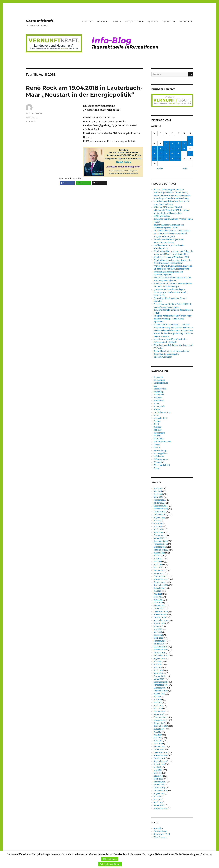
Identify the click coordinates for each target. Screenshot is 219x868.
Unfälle (157, 448)
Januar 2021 (159, 609)
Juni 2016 (158, 770)
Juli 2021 (157, 591)
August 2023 (159, 518)
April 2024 (158, 494)
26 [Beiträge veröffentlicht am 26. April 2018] (172, 158)
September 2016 (161, 761)
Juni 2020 (158, 629)
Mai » (185, 169)
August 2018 (159, 694)
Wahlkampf (159, 456)
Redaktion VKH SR (34, 113)
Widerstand (159, 462)
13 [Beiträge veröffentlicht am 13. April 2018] (178, 148)
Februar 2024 (160, 500)
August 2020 (159, 623)
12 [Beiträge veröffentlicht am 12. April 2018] (172, 148)
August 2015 (159, 794)
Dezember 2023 (161, 506)
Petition (157, 421)
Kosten (157, 409)
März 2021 (158, 603)
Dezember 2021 (160, 576)
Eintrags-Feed (160, 831)
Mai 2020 (158, 632)
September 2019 (161, 656)
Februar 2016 (160, 782)
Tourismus (159, 439)
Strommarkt (159, 433)
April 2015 (158, 802)
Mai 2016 (158, 773)
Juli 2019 (157, 661)
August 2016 (159, 764)
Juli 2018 (157, 697)
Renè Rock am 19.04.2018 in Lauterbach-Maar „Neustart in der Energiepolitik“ (84, 91)
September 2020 (161, 620)
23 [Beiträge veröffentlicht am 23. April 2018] (154, 158)
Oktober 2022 (160, 547)
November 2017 (161, 720)
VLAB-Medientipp (162, 216)
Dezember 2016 (161, 752)
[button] (67, 183)
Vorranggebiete (161, 453)
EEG (155, 386)
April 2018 (158, 705)
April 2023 (158, 529)
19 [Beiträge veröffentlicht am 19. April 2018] (172, 153)
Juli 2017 (157, 732)
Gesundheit (159, 395)
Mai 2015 (158, 799)
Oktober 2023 (160, 512)
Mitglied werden (135, 22)
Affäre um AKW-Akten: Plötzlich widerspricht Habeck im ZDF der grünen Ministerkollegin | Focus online (172, 210)
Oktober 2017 (160, 723)
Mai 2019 (158, 667)
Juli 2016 (157, 767)
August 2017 (159, 729)
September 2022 (161, 550)
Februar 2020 (160, 641)
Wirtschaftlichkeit (162, 465)
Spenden (153, 22)
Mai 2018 (158, 703)
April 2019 (158, 670)
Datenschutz (186, 22)
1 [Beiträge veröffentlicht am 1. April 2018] (190, 138)
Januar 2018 (159, 714)
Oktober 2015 (160, 788)
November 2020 (161, 614)
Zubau (156, 468)
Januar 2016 (159, 785)
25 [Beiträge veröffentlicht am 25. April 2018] (166, 158)
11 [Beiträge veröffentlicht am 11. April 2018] (166, 148)
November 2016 (161, 755)
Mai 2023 (158, 526)
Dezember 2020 (161, 612)
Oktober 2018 (160, 688)
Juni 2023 (158, 523)
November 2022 (161, 544)
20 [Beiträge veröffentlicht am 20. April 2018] (178, 153)
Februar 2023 (160, 535)
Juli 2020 (158, 626)
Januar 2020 (159, 644)
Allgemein (31, 121)
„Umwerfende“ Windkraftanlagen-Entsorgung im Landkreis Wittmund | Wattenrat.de (170, 292)
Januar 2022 (159, 573)
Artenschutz (159, 380)
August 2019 (159, 659)
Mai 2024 (158, 491)
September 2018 (161, 691)
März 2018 (158, 708)
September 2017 (161, 726)
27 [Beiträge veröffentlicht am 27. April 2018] (178, 158)
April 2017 (158, 741)
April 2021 (158, 600)
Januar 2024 (159, 503)
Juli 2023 (157, 521)
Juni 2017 (158, 735)
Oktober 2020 (160, 617)
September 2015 (161, 791)
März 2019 (158, 673)
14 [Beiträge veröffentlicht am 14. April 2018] (184, 148)
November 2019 (161, 650)
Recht (156, 424)
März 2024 (158, 497)
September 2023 (161, 515)
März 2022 (158, 568)
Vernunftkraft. (40, 21)
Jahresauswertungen (163, 357)
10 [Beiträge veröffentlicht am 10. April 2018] (160, 148)
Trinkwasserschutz (162, 442)
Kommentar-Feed (162, 834)
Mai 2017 (158, 738)
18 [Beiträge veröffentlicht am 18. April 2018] (166, 153)
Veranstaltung (160, 450)
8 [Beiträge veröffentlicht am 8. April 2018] (190, 143)
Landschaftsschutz (162, 412)
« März (160, 169)
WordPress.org (160, 837)
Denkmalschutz (161, 383)
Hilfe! (116, 22)
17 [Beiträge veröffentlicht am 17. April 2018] (160, 153)
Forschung (159, 392)
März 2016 (158, 779)
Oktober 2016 (160, 758)
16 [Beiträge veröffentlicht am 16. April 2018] (154, 153)
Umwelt (157, 445)
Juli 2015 (157, 796)
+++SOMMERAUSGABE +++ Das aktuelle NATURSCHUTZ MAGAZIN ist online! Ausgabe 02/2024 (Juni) (172, 234)
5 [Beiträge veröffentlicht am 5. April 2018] (172, 143)
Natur (156, 415)
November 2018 (161, 685)
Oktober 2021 (160, 582)
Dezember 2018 (160, 682)
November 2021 (161, 579)
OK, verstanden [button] (110, 859)
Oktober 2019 (160, 653)
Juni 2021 (158, 594)
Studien (157, 436)
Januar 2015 (159, 805)
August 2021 (159, 588)
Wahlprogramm (161, 459)
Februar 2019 (160, 676)
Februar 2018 (159, 711)
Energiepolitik (160, 389)
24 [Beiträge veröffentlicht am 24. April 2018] (160, 158)
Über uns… (103, 22)
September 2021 (161, 585)
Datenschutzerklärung (110, 864)
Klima (156, 404)
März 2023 (158, 532)
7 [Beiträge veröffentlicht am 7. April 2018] (184, 143)
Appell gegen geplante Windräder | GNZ (171, 257)
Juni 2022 (158, 559)
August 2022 (159, 553)
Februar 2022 (160, 570)
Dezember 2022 (161, 541)
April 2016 (158, 776)
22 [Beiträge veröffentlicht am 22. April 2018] (190, 153)
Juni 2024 (158, 488)
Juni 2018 (158, 700)
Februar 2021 (159, 606)
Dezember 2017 (160, 717)
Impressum (168, 22)
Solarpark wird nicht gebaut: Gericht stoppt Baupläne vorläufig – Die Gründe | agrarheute (173, 319)
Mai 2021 (158, 597)
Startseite (88, 22)
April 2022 (158, 565)
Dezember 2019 (161, 647)
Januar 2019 (159, 679)
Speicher (158, 430)
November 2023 (161, 509)
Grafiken (158, 398)
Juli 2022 (158, 556)
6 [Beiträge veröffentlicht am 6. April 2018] (178, 143)
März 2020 (158, 638)
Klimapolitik (159, 406)
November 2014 (161, 808)
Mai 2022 (158, 562)
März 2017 (158, 744)
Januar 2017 (159, 750)
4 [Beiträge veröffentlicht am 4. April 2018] (166, 143)
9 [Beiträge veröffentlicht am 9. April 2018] (154, 148)
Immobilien (159, 401)
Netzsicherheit (160, 418)
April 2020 (158, 635)
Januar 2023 (159, 538)
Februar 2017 (159, 747)
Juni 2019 (158, 664)
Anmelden (158, 828)
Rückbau (157, 427)
